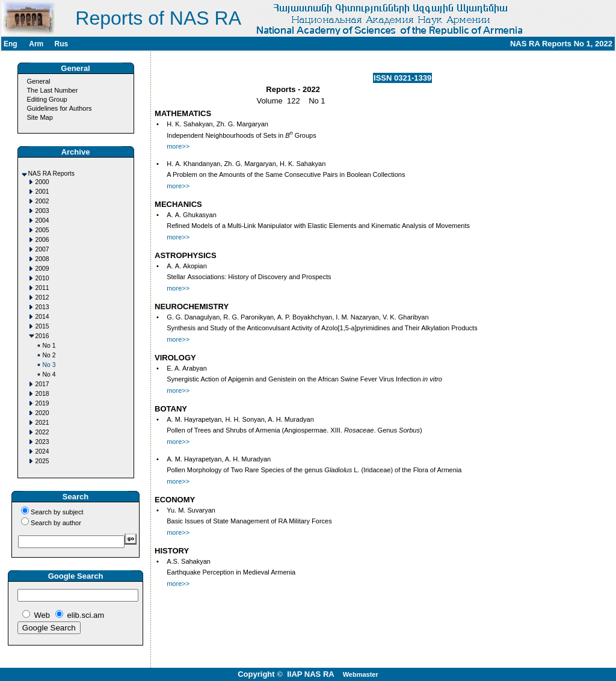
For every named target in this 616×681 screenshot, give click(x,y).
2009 (42, 269)
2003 (42, 211)
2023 (42, 442)
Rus (61, 44)
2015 (42, 326)
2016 (42, 336)
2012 (42, 297)
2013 (42, 307)
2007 (42, 249)
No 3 (49, 365)
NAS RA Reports (51, 174)
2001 (42, 192)
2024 (42, 451)
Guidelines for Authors (59, 108)
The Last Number (52, 90)
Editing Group (47, 99)
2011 (42, 288)
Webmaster (361, 674)
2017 (42, 384)
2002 (42, 201)
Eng (11, 44)
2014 (42, 317)
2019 (42, 403)
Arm (36, 44)
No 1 (49, 346)
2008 (42, 259)
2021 (42, 423)
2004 (42, 220)
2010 (42, 278)
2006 (42, 240)
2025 (42, 461)
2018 (42, 394)
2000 (42, 182)
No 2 (49, 355)
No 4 (49, 374)
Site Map (39, 117)
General (38, 81)
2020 (42, 413)
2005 (42, 230)
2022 (42, 432)
